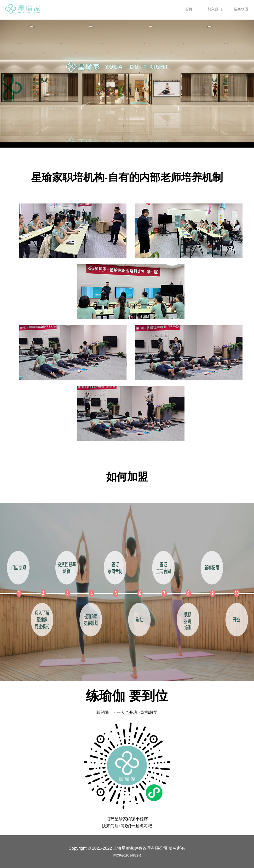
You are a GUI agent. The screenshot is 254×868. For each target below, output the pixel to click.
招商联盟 (241, 9)
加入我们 (215, 9)
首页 (189, 9)
